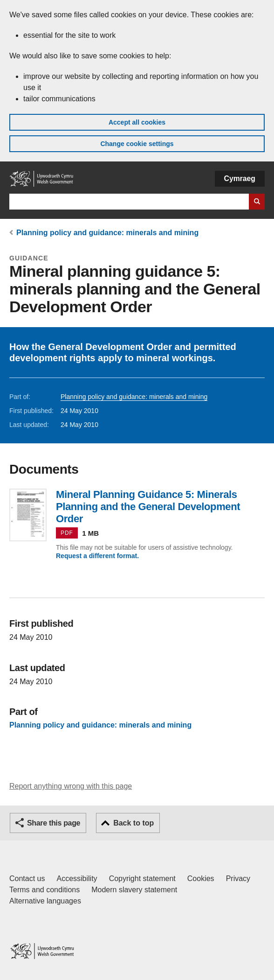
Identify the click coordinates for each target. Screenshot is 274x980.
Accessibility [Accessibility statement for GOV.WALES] (77, 878)
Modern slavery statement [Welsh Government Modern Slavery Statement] (134, 890)
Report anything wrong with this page (71, 786)
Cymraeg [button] (240, 178)
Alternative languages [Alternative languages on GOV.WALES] (45, 901)
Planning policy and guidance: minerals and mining (107, 233)
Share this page (54, 823)
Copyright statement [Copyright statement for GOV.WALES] (142, 878)
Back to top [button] (134, 823)
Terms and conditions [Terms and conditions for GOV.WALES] (45, 890)
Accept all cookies (137, 122)
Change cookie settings (137, 144)
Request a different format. (97, 556)
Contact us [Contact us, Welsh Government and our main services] (27, 878)
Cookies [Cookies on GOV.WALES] (201, 878)
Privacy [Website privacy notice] (238, 878)
